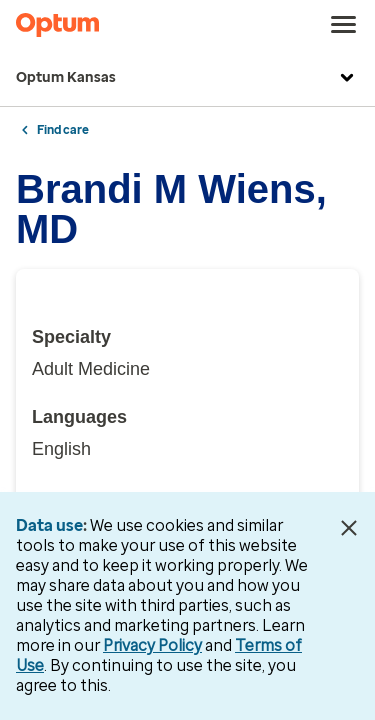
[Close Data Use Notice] (348, 528)
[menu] (344, 25)
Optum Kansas (187, 78)
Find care (63, 130)
